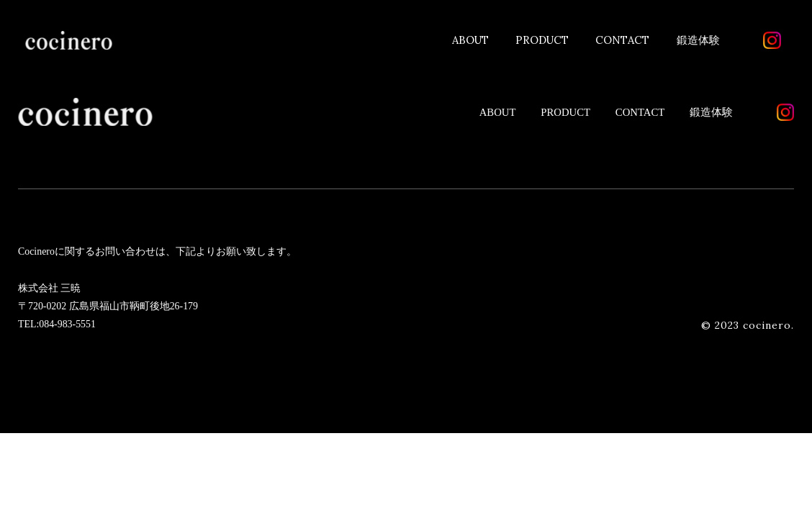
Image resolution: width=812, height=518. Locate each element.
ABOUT (470, 40)
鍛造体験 (698, 40)
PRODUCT (542, 40)
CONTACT (622, 40)
